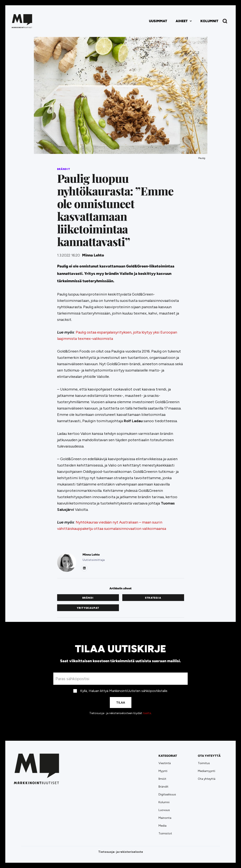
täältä (147, 713)
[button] (184, 21)
